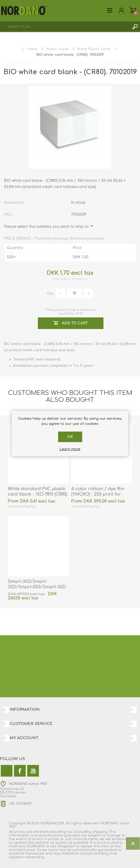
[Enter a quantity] (74, 293)
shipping (79, 279)
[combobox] (65, 27)
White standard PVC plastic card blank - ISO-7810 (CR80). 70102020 (38, 494)
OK (70, 437)
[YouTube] (33, 771)
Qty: (51, 293)
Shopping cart (133, 10)
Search (135, 27)
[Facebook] (20, 771)
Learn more (70, 449)
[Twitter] (7, 771)
